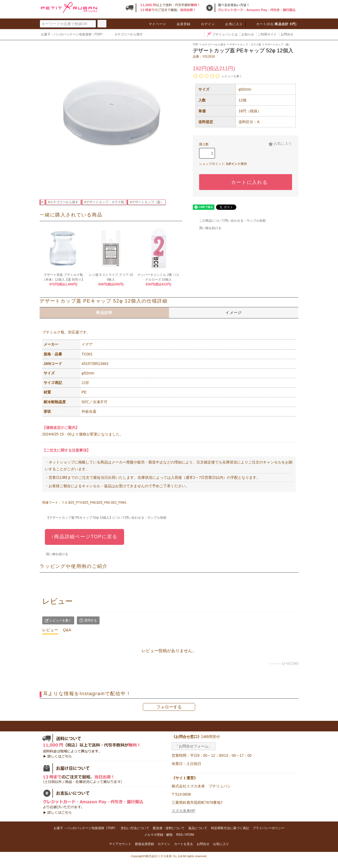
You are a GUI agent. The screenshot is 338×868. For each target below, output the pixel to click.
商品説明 (104, 313)
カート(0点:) (273, 24)
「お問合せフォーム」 (194, 746)
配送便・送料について (169, 828)
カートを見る (184, 844)
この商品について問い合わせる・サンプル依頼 (229, 221)
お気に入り (231, 24)
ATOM (189, 835)
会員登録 (180, 24)
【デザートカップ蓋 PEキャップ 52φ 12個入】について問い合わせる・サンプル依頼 (103, 518)
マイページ (154, 24)
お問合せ (287, 34)
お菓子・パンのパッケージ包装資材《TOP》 (73, 34)
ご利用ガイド (267, 34)
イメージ (234, 313)
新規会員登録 (144, 844)
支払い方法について (135, 828)
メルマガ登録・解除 (158, 835)
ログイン (205, 24)
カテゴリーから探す (125, 35)
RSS (179, 835)
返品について (198, 828)
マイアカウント (120, 844)
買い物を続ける (207, 228)
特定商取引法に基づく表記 (230, 828)
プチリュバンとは (222, 34)
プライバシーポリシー (269, 828)
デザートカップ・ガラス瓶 (105, 202)
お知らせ (248, 34)
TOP (195, 45)
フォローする (169, 707)
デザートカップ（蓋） (148, 202)
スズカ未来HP (183, 811)
